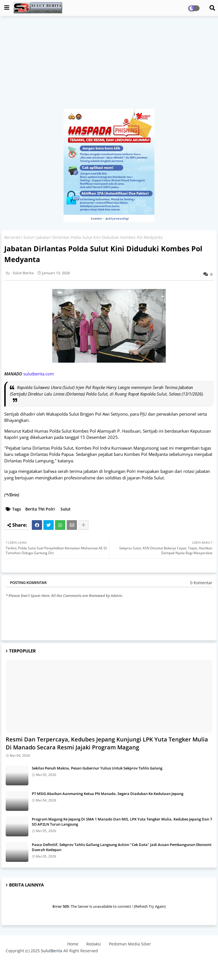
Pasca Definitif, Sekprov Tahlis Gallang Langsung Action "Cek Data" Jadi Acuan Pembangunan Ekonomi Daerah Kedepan (122, 847)
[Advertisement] (109, 65)
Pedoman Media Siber (130, 944)
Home (73, 944)
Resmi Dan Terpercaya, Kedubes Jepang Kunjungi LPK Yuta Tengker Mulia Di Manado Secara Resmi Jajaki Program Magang (107, 743)
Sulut (29, 237)
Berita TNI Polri (40, 509)
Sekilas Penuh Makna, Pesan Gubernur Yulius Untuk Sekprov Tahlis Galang (97, 768)
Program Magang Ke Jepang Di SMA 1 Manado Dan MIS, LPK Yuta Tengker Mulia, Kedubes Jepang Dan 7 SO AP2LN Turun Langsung (122, 822)
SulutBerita (52, 951)
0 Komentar (201, 583)
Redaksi (94, 944)
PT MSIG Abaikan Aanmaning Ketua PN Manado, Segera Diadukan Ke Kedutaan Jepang (108, 794)
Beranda (12, 237)
